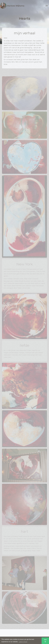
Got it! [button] (45, 641)
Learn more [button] (23, 642)
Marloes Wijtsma (12, 6)
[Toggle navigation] (47, 6)
